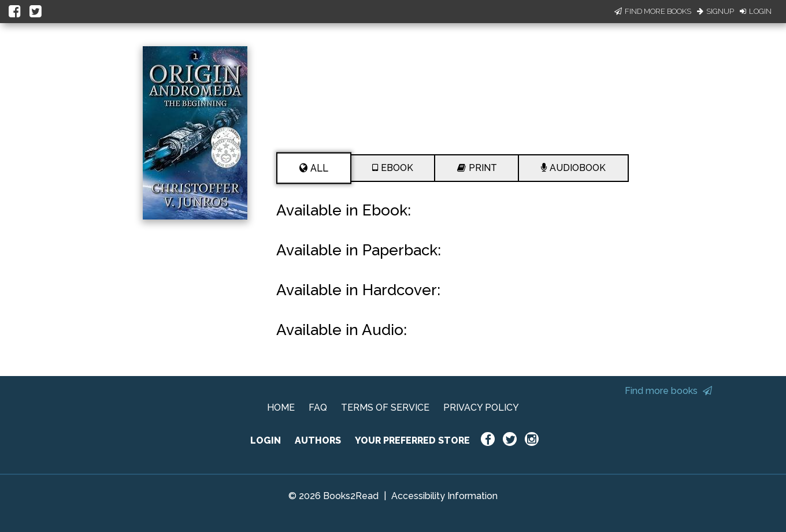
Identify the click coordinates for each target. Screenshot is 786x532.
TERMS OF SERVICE (385, 408)
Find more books (668, 391)
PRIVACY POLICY (481, 408)
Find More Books (653, 11)
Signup (715, 11)
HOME (281, 408)
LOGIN (266, 440)
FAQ (318, 408)
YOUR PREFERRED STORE (412, 440)
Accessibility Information (444, 496)
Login (756, 11)
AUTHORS (318, 440)
